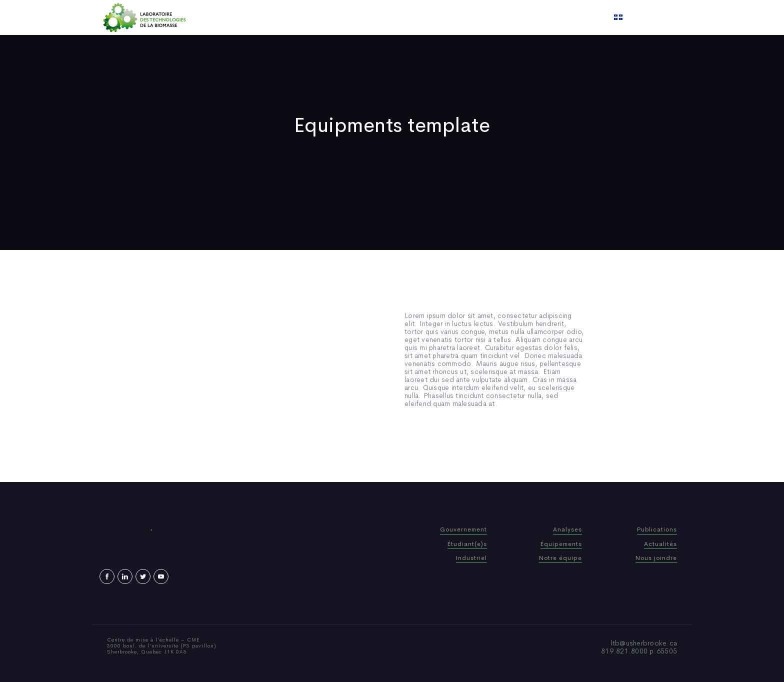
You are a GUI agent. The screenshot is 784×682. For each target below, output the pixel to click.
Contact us (494, 17)
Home (281, 17)
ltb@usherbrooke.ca (644, 643)
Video (452, 17)
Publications (379, 17)
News (421, 17)
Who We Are (324, 17)
